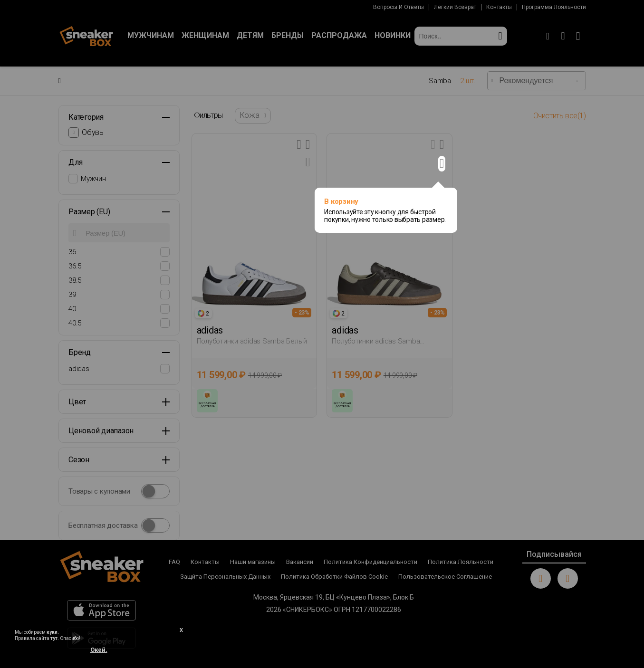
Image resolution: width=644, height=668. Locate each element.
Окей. (99, 650)
